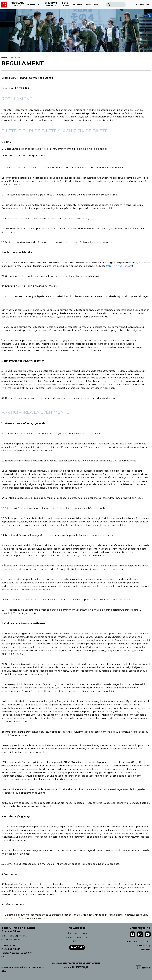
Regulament (146, 950)
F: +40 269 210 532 (11, 949)
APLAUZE (78, 5)
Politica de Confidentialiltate (139, 942)
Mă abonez (77, 947)
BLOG (96, 5)
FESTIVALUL (33, 5)
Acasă (4, 57)
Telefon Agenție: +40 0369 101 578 (17, 955)
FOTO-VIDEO (66, 5)
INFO (88, 5)
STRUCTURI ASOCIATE (51, 5)
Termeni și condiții (143, 946)
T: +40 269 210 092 (11, 945)
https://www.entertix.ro (119, 266)
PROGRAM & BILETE (17, 5)
